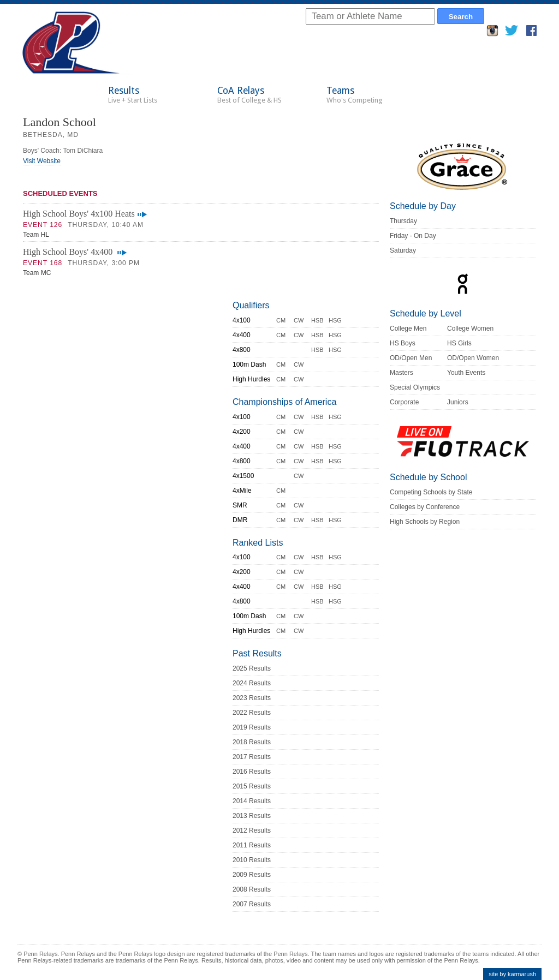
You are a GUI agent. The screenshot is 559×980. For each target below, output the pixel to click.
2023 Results (252, 698)
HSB (317, 320)
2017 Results (252, 757)
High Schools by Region (425, 522)
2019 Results (252, 727)
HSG (335, 320)
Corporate (404, 402)
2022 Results (252, 713)
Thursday (403, 221)
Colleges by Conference (425, 507)
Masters (402, 373)
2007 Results (252, 904)
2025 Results (252, 668)
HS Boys (403, 343)
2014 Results (252, 801)
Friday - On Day (413, 236)
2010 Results (252, 860)
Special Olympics (415, 387)
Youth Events (466, 373)
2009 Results (252, 875)
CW (299, 320)
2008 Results (252, 889)
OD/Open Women (473, 358)
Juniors (458, 402)
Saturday (403, 250)
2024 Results (252, 683)
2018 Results (252, 742)
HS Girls (459, 343)
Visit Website (42, 161)
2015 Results (252, 786)
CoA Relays (249, 95)
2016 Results (252, 772)
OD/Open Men (411, 358)
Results (133, 95)
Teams (355, 95)
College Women (470, 328)
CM (281, 320)
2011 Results (252, 845)
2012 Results (252, 830)
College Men (408, 328)
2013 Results (252, 816)
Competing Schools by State (431, 492)
